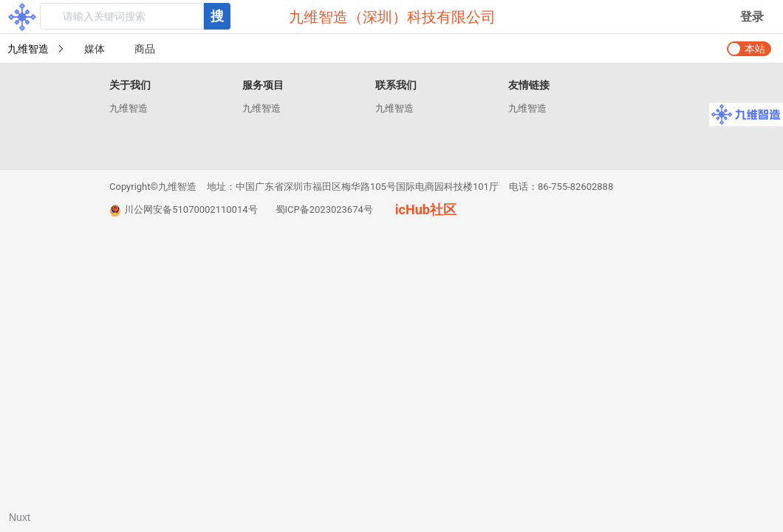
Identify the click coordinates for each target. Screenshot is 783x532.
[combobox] (135, 16)
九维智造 (129, 108)
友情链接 (529, 85)
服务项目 (263, 85)
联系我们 (396, 85)
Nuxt (20, 517)
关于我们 (130, 85)
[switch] (749, 49)
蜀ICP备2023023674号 (324, 209)
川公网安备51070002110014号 (184, 210)
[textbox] (122, 16)
